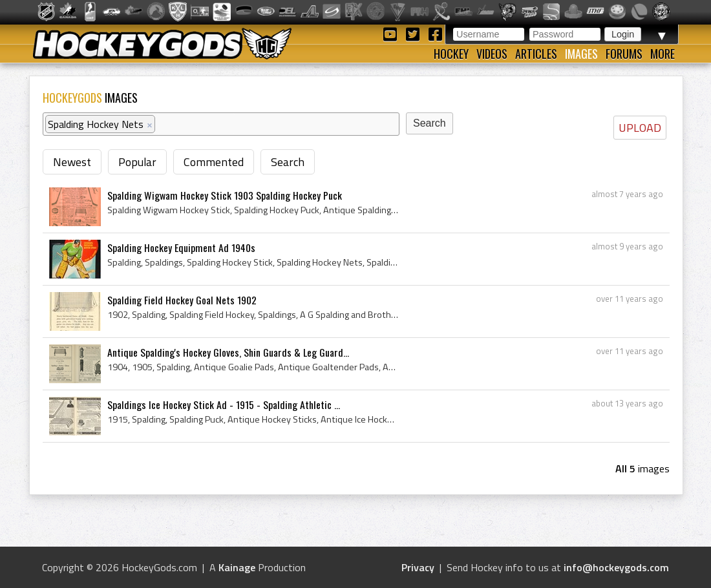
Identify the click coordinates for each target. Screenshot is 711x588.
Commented (214, 162)
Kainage (237, 567)
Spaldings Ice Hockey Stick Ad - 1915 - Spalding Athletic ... (224, 404)
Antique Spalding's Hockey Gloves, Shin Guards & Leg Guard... (228, 352)
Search (288, 162)
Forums (624, 54)
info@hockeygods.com (616, 567)
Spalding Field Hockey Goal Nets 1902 (182, 300)
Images (581, 54)
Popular (137, 162)
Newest (72, 162)
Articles (536, 54)
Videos (492, 54)
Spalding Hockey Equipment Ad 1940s (181, 247)
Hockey (451, 54)
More (663, 54)
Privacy (418, 567)
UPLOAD (640, 128)
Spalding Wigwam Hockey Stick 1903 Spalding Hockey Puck (225, 195)
